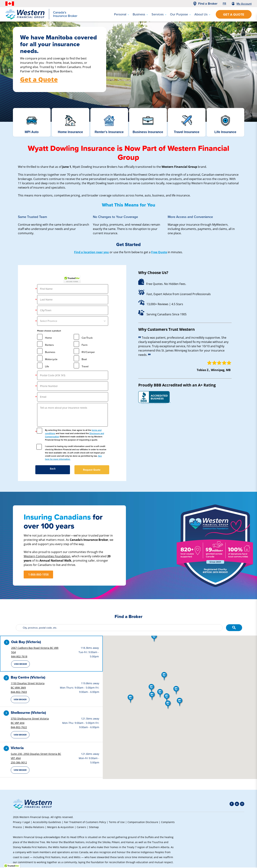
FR (224, 3)
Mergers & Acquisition (61, 828)
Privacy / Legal (21, 823)
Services (159, 14)
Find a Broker (208, 4)
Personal (122, 14)
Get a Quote (234, 15)
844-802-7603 (19, 692)
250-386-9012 (19, 763)
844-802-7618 (19, 657)
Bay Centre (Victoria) (28, 678)
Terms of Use (117, 823)
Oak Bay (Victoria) (26, 642)
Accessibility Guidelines (47, 823)
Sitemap (94, 828)
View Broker (20, 665)
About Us (202, 14)
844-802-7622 (19, 728)
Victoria (17, 748)
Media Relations (35, 828)
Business (140, 14)
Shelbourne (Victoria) (28, 713)
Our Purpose (180, 14)
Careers (81, 828)
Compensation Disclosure (143, 823)
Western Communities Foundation (47, 556)
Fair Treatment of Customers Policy (85, 823)
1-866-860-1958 (38, 574)
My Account (244, 4)
